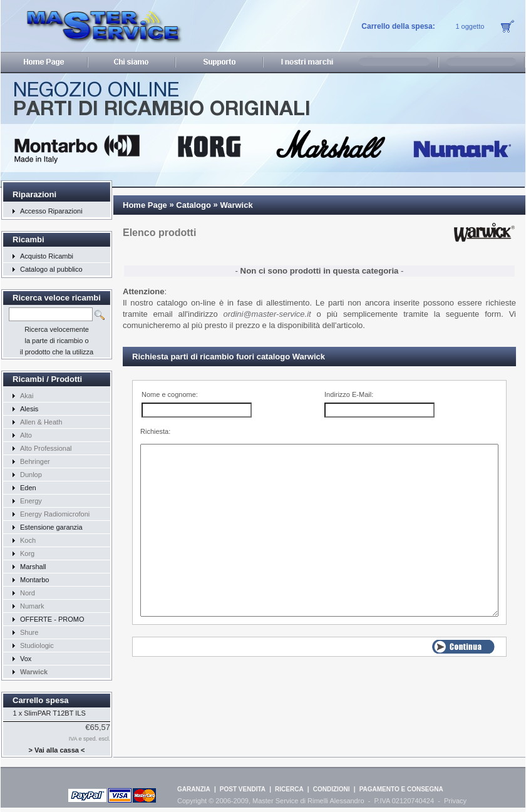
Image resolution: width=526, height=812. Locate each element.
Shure (29, 632)
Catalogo (193, 205)
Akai (27, 396)
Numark (32, 606)
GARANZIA (194, 789)
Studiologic (37, 645)
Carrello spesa (41, 700)
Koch (28, 540)
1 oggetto (470, 26)
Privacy (455, 801)
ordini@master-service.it (267, 314)
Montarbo (34, 580)
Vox (26, 659)
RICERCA (289, 789)
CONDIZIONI (332, 789)
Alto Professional (46, 448)
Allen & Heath (41, 422)
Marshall (33, 567)
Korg (27, 553)
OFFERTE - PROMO (52, 619)
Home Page (145, 205)
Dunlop (31, 475)
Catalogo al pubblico (51, 269)
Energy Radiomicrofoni (55, 514)
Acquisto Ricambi (47, 256)
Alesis (29, 409)
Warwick (236, 205)
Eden (28, 488)
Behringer (35, 461)
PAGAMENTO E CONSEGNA (401, 789)
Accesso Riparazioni (51, 211)
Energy (31, 501)
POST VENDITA (243, 789)
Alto (26, 435)
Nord (28, 593)
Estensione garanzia (51, 527)
